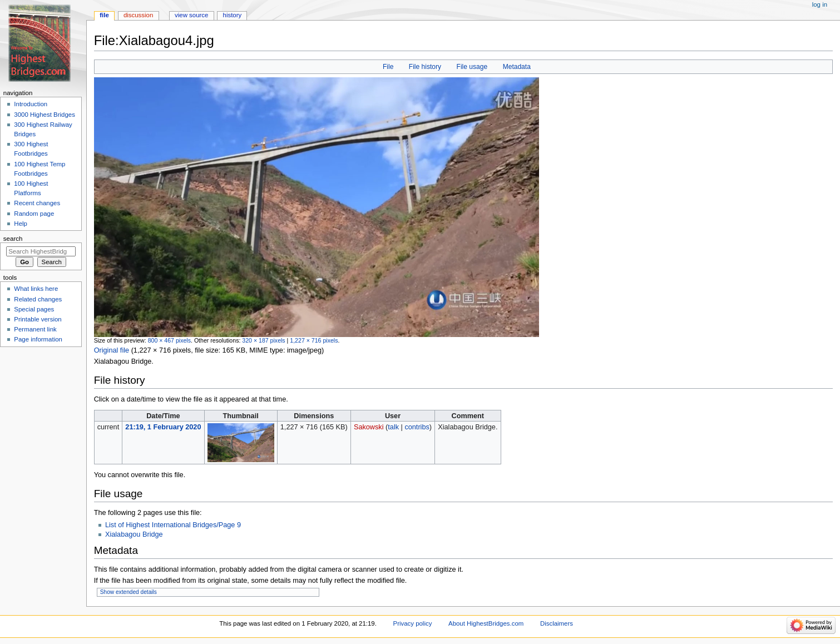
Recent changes (37, 203)
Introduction (31, 104)
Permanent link (35, 329)
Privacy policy (413, 623)
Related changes (38, 299)
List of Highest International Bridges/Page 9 (173, 525)
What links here (36, 289)
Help (21, 224)
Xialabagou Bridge (134, 534)
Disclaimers (557, 623)
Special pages (34, 309)
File (388, 67)
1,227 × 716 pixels (314, 340)
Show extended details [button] (129, 592)
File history (425, 67)
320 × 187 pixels (263, 340)
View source (191, 15)
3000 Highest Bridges (45, 115)
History (233, 15)
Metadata (517, 67)
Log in (820, 4)
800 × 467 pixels (169, 340)
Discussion (138, 15)
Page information (38, 339)
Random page (34, 214)
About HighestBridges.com (486, 623)
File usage (472, 67)
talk (393, 427)
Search (13, 239)
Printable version (38, 319)
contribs (417, 427)
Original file (112, 350)
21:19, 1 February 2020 (163, 427)
